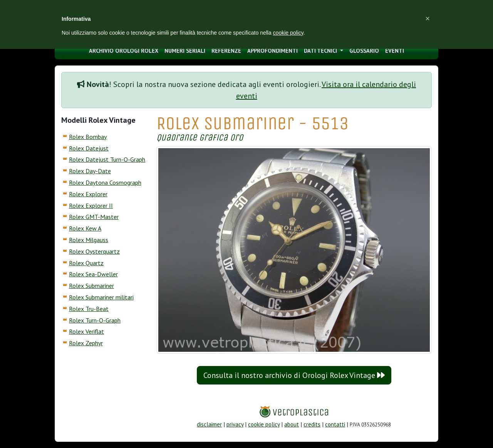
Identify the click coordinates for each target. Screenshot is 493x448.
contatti (335, 424)
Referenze (226, 51)
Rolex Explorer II (91, 206)
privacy (235, 424)
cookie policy (264, 424)
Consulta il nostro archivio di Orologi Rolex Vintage (294, 375)
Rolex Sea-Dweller (93, 274)
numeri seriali (185, 51)
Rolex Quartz (86, 263)
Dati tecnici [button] (321, 51)
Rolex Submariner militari (101, 297)
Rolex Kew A (85, 228)
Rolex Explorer (88, 194)
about (292, 424)
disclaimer (209, 424)
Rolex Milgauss (89, 240)
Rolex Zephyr (86, 343)
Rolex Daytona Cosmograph (105, 182)
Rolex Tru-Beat (89, 309)
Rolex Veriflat (86, 331)
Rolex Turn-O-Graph (95, 320)
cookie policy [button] (288, 33)
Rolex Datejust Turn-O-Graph (107, 159)
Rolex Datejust (89, 148)
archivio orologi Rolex (124, 51)
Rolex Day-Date (90, 171)
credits (312, 424)
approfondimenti (272, 51)
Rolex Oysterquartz (94, 251)
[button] (428, 18)
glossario (364, 51)
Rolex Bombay (88, 137)
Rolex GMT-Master (94, 217)
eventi (395, 51)
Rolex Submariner (91, 286)
